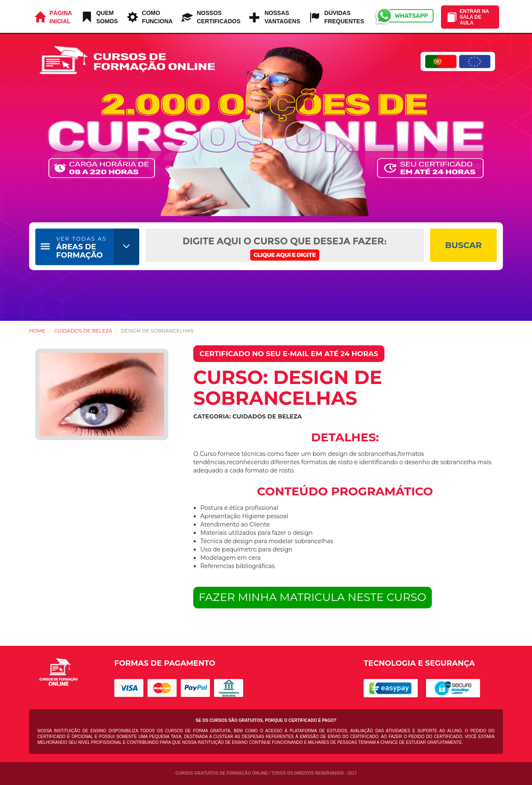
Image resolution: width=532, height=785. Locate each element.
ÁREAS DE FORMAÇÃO (81, 247)
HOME (37, 331)
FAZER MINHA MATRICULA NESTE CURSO (313, 597)
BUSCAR (463, 245)
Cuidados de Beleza (83, 331)
